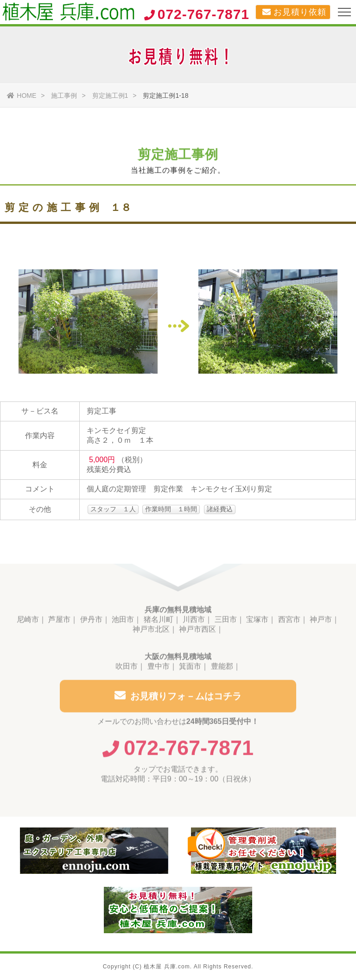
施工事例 (64, 95)
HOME (22, 95)
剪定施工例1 (110, 95)
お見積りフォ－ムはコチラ (178, 698)
